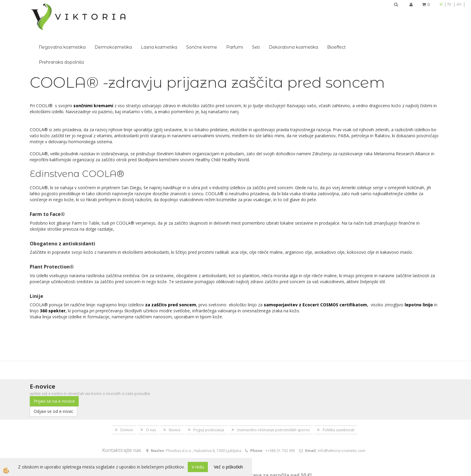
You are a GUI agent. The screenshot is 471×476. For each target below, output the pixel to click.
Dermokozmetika (197, 14)
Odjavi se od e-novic (53, 378)
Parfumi (319, 14)
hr (450, 4)
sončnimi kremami (93, 72)
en (459, 4)
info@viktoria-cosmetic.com (342, 417)
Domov (127, 397)
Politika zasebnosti (339, 397)
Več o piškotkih (228, 467)
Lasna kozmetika (243, 14)
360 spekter (53, 277)
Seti (340, 14)
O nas (151, 397)
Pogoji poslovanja (209, 397)
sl (441, 4)
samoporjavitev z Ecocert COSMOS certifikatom (315, 271)
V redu (198, 467)
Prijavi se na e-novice (54, 368)
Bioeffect (421, 14)
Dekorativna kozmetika (378, 14)
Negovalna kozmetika (146, 14)
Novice (175, 397)
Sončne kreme (286, 14)
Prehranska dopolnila (145, 29)
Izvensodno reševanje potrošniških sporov (273, 397)
